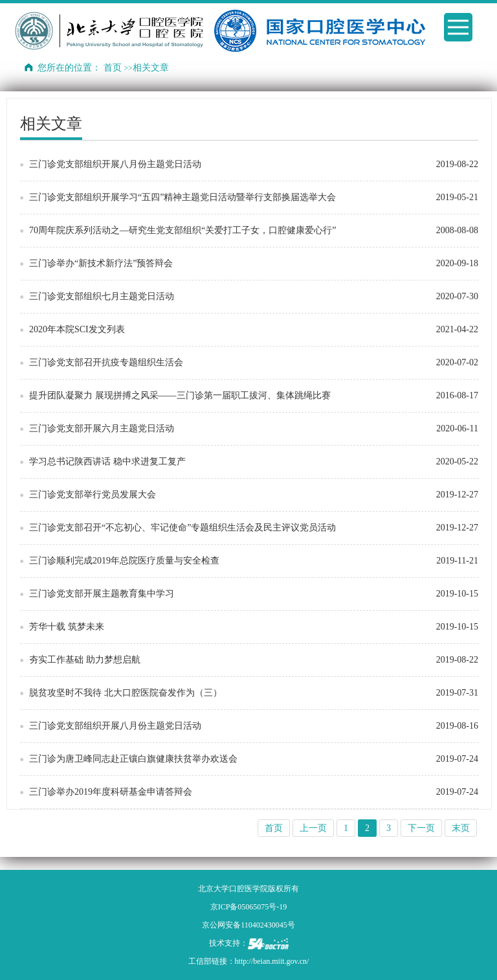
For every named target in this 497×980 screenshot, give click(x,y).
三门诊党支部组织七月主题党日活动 (102, 296)
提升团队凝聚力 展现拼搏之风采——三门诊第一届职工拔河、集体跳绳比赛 (180, 395)
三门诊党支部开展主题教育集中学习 (102, 594)
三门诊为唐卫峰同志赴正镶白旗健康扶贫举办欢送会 (133, 759)
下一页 (421, 828)
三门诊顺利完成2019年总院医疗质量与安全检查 (124, 561)
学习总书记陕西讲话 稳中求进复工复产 (107, 462)
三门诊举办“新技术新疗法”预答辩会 (101, 263)
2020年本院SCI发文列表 (77, 329)
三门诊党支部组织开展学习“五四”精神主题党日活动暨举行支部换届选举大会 (182, 197)
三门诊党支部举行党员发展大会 (93, 495)
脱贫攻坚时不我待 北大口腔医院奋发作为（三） (126, 693)
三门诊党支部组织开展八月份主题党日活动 (115, 164)
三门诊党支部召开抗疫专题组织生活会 (106, 362)
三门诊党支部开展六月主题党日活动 (102, 428)
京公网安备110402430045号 (248, 925)
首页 (113, 68)
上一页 (313, 828)
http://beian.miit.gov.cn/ (272, 961)
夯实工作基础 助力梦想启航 (85, 660)
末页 (461, 828)
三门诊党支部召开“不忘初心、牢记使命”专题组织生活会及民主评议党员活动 (182, 528)
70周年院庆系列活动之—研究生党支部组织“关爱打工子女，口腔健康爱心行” (182, 230)
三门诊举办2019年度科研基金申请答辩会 (111, 792)
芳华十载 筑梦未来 (67, 627)
